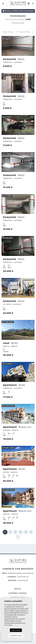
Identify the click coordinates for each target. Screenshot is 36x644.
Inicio (18, 589)
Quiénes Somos (18, 593)
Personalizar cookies (16, 635)
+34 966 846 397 (23, 577)
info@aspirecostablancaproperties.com (21, 573)
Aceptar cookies (16, 630)
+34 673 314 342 (23, 580)
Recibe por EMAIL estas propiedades (18, 11)
